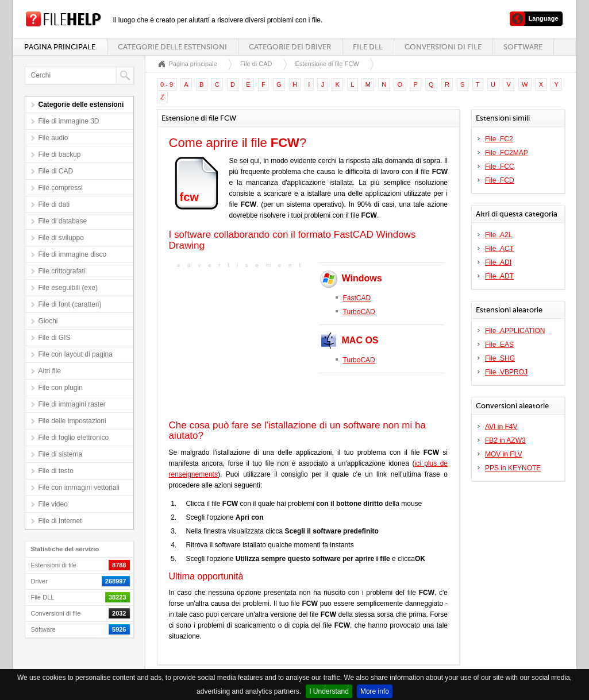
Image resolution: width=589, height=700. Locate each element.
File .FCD (500, 180)
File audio (53, 138)
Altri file (50, 371)
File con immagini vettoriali (79, 488)
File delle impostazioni (72, 421)
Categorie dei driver (290, 47)
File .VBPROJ (506, 372)
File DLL (368, 47)
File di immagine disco (73, 254)
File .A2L (498, 235)
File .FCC (500, 167)
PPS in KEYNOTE (513, 468)
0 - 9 (167, 84)
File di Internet (60, 521)
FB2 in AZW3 (505, 440)
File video (53, 504)
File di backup (60, 154)
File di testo (56, 471)
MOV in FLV (503, 454)
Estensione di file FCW (327, 64)
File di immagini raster (72, 404)
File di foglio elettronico (74, 438)
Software (523, 47)
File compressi (61, 188)
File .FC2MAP (507, 153)
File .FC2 (499, 139)
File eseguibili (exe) (68, 288)
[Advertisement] (241, 343)
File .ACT (499, 249)
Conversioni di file (443, 47)
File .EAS (499, 345)
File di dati (54, 204)
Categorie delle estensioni (172, 47)
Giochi (48, 321)
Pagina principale (60, 47)
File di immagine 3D (69, 121)
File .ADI (498, 262)
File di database (63, 221)
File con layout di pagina (76, 354)
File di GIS (55, 338)
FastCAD (357, 298)
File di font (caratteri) (70, 304)
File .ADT (499, 276)
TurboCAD (359, 312)
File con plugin (61, 388)
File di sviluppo (61, 238)
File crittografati (62, 271)
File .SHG (500, 358)
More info (375, 691)
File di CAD (56, 171)
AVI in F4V (501, 427)
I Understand (329, 691)
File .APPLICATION (515, 331)
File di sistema (61, 454)
